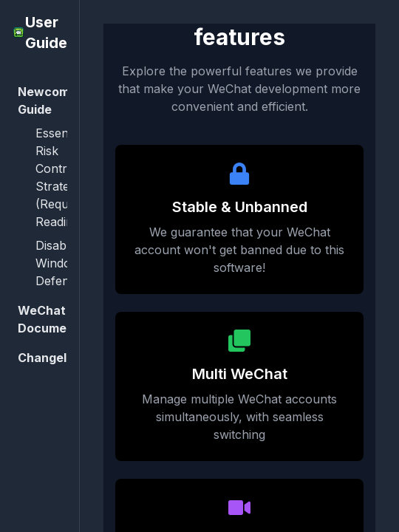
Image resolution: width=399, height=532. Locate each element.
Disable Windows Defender (62, 263)
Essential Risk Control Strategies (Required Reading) (63, 177)
